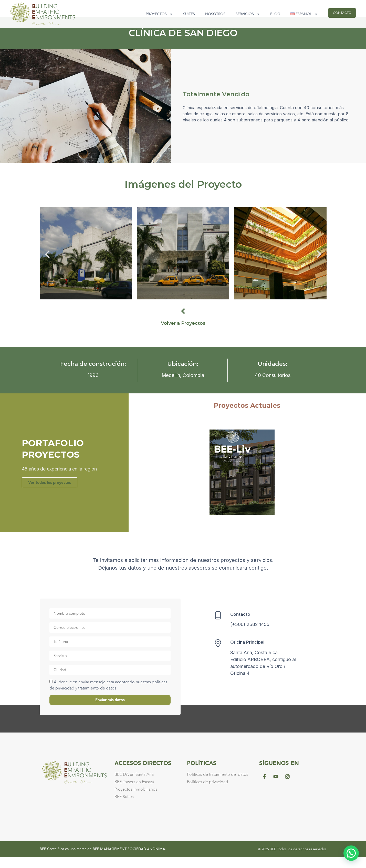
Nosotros (207, 14)
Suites (181, 14)
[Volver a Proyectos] (183, 322)
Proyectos (151, 14)
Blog (267, 14)
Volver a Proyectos (183, 334)
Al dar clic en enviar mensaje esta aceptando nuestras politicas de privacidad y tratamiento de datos (108, 696)
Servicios (240, 14)
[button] (47, 265)
